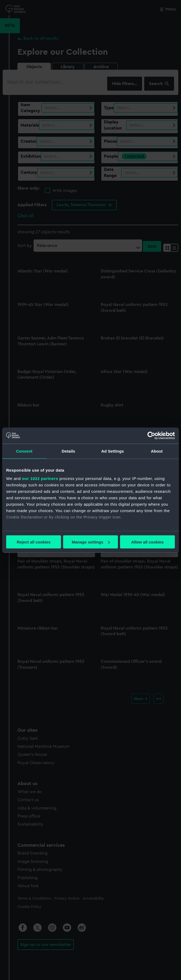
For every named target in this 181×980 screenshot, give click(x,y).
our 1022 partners (40, 478)
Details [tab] (68, 451)
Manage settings (91, 542)
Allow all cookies (147, 542)
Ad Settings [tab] (113, 451)
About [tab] (157, 451)
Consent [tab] (24, 451)
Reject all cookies (34, 542)
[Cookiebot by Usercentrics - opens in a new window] (151, 435)
